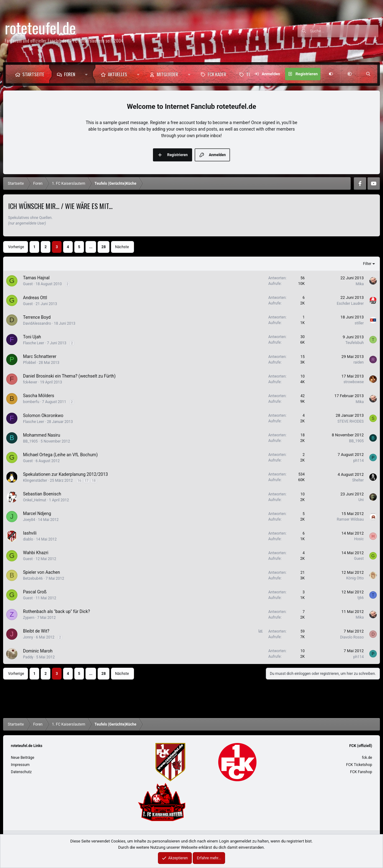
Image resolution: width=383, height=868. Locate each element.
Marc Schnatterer (40, 356)
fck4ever (30, 382)
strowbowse (354, 382)
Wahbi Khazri (36, 553)
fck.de (367, 758)
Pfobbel (29, 363)
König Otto (355, 578)
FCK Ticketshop (359, 765)
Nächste (122, 247)
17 (86, 481)
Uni (361, 500)
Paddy (28, 657)
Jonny (28, 637)
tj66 (361, 598)
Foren (70, 74)
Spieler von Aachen (42, 572)
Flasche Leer (34, 343)
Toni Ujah (32, 337)
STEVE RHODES (351, 421)
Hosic (359, 539)
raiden (359, 362)
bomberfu (31, 402)
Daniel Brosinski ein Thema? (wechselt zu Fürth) (69, 376)
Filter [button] (367, 264)
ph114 (358, 461)
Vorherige (16, 247)
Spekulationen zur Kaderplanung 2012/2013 (65, 474)
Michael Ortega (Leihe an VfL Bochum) (60, 455)
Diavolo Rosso (352, 637)
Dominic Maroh (38, 651)
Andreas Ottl (35, 298)
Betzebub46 (33, 578)
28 (104, 247)
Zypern (29, 618)
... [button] (91, 247)
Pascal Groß (35, 592)
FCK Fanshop (361, 772)
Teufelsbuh (355, 343)
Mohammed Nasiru (42, 435)
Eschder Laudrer (350, 304)
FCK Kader (217, 74)
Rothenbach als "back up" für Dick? (56, 611)
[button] (88, 74)
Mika (360, 284)
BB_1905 (30, 441)
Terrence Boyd (37, 317)
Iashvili (30, 533)
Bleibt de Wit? (36, 631)
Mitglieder (167, 74)
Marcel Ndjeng (37, 513)
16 (79, 481)
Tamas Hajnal (36, 278)
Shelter (358, 480)
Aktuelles (118, 74)
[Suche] (344, 31)
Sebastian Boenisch (42, 494)
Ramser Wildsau (350, 519)
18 (94, 481)
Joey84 (29, 520)
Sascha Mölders (39, 396)
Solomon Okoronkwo (43, 415)
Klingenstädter (35, 480)
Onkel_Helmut (35, 500)
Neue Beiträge (23, 758)
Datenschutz (21, 772)
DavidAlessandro (37, 323)
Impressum (20, 765)
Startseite (33, 74)
